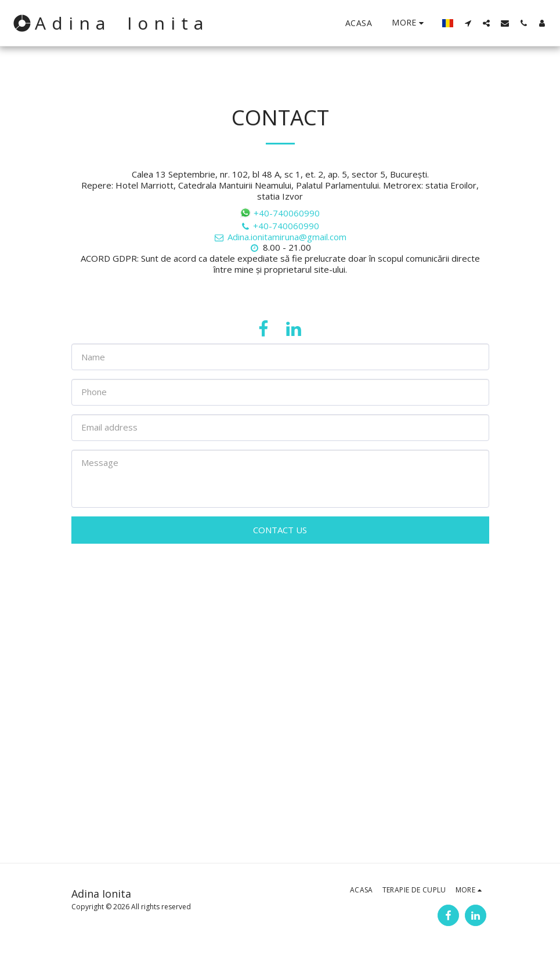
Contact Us (280, 530)
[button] (468, 23)
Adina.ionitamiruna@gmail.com (280, 237)
